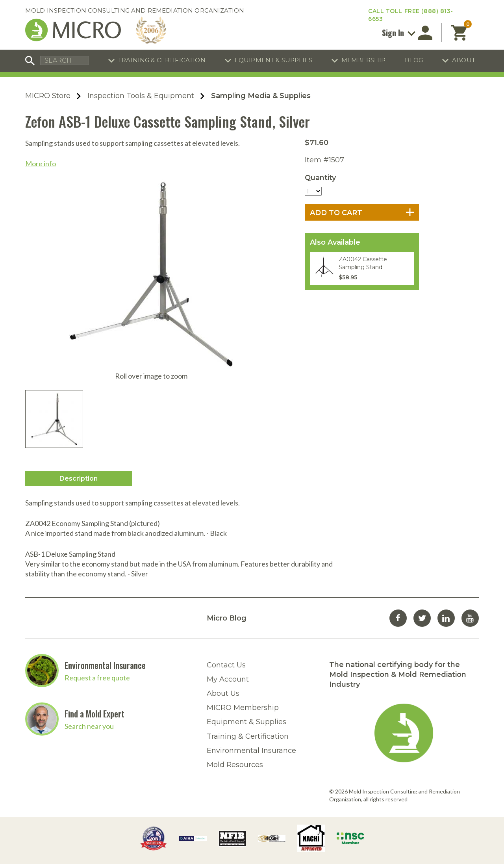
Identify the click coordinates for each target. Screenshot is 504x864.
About (464, 60)
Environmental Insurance (105, 665)
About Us (223, 693)
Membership (364, 60)
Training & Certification (162, 60)
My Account (228, 679)
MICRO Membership (243, 708)
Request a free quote (97, 678)
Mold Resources (235, 765)
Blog (414, 60)
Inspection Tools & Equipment (141, 96)
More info (41, 164)
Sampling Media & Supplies (261, 96)
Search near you (89, 726)
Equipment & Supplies (273, 60)
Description (79, 478)
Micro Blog (227, 618)
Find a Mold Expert (94, 713)
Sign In (399, 33)
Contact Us (226, 665)
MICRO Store (48, 96)
